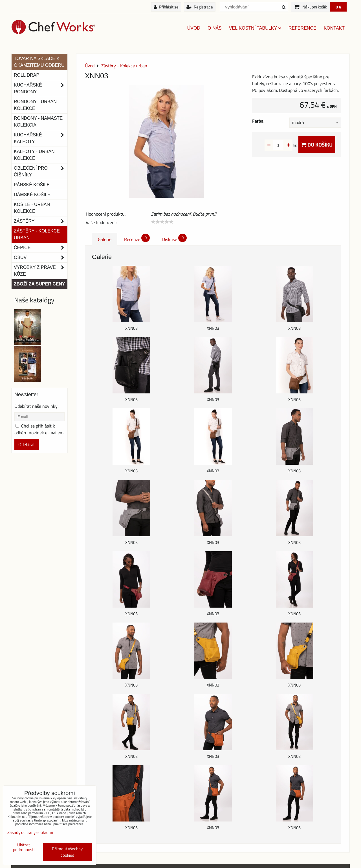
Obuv (41, 258)
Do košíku (317, 144)
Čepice (41, 248)
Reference (302, 28)
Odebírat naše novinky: (36, 406)
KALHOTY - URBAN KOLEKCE (34, 155)
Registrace (200, 7)
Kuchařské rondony (41, 88)
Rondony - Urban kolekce (35, 105)
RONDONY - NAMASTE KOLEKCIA (38, 122)
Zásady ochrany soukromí (30, 832)
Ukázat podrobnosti (24, 847)
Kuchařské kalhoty (41, 138)
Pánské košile (32, 185)
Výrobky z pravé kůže (41, 271)
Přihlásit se (166, 7)
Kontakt (334, 28)
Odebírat (27, 444)
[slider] (162, 222)
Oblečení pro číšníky (41, 172)
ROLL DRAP (27, 75)
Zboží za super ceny (39, 284)
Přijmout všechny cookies (67, 852)
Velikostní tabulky (255, 28)
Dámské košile (32, 195)
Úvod (194, 28)
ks (286, 145)
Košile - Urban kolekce (32, 208)
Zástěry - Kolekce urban (37, 234)
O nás (215, 28)
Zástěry (41, 221)
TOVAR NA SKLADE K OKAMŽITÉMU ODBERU (39, 62)
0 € (338, 7)
